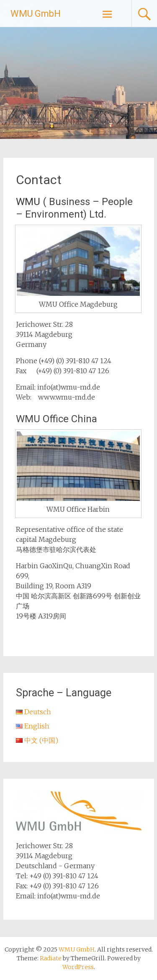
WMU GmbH (36, 14)
